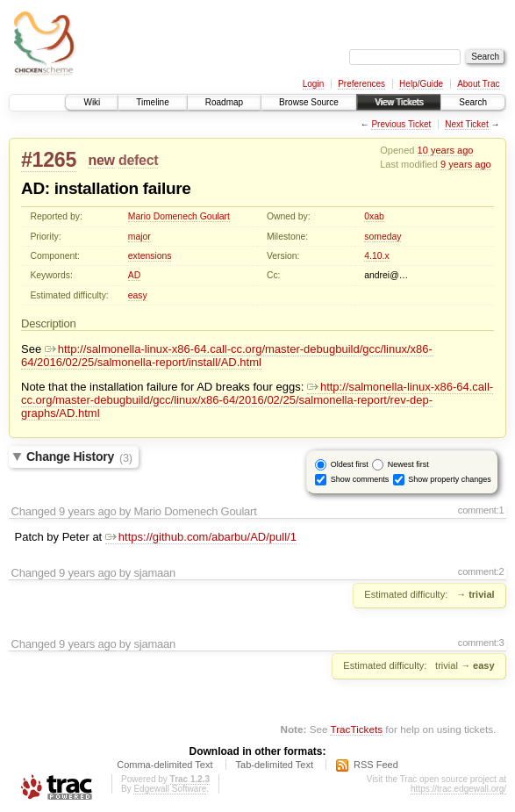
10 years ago (446, 150)
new (101, 160)
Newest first (408, 464)
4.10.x (376, 256)
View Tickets (399, 102)
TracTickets (356, 729)
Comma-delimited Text (165, 765)
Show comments (360, 479)
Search (473, 102)
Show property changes (450, 479)
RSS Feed (376, 765)
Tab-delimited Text (275, 765)
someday (383, 237)
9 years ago (466, 164)
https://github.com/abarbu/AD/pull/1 (201, 537)
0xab (374, 216)
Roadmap (224, 102)
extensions (150, 256)
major (139, 237)
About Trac (478, 84)
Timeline (152, 102)
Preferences (361, 84)
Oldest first (350, 464)
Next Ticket (466, 124)
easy (138, 295)
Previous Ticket (401, 124)
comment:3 (481, 643)
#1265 (49, 160)
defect (138, 160)
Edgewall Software (170, 789)
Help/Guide (421, 84)
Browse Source (309, 102)
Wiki (92, 102)
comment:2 (481, 571)
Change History (79, 457)
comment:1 (481, 510)
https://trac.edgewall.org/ (458, 789)
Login (313, 84)
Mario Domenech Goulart (179, 216)
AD (134, 275)
